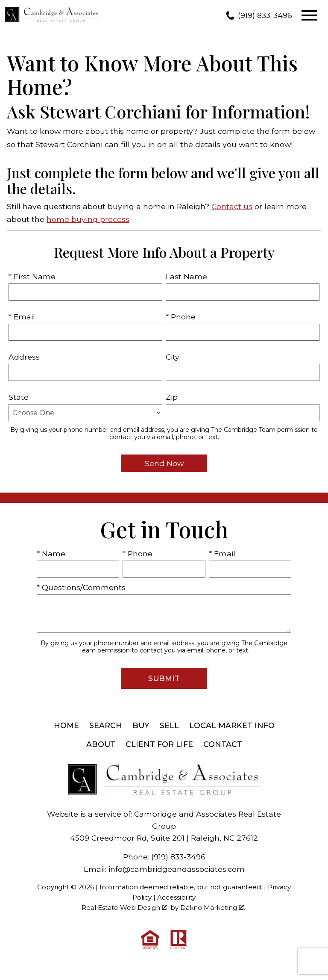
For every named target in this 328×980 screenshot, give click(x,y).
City (173, 357)
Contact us (232, 206)
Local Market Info (232, 725)
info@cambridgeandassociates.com (177, 869)
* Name (51, 553)
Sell (169, 725)
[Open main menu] (309, 15)
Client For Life (159, 744)
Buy (141, 725)
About (101, 744)
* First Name (32, 276)
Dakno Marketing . (213, 908)
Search (106, 725)
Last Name (186, 276)
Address (24, 357)
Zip (172, 397)
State (19, 397)
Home (66, 725)
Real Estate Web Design (124, 908)
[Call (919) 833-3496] (259, 15)
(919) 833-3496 (178, 857)
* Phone (181, 317)
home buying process (88, 219)
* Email (22, 317)
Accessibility (176, 897)
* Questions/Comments (81, 587)
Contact (223, 744)
